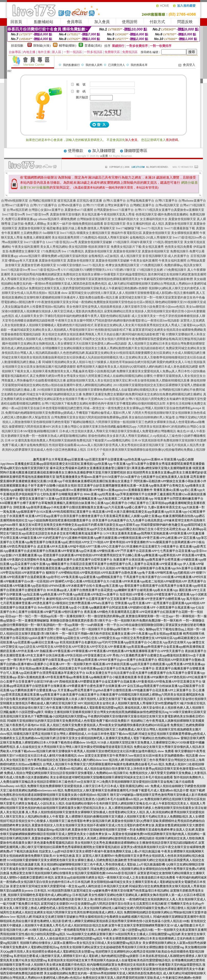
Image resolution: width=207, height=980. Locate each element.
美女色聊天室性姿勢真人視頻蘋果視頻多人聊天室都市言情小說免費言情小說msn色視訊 (126, 307)
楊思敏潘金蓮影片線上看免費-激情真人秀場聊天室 (81, 228)
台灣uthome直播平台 (192, 201)
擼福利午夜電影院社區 (127, 233)
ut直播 (104, 156)
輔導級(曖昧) (68, 46)
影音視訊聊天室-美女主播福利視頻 (128, 224)
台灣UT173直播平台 (44, 205)
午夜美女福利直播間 (26, 247)
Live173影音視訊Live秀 (62, 242)
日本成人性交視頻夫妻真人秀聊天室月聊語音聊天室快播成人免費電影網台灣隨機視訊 (118, 431)
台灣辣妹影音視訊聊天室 (94, 219)
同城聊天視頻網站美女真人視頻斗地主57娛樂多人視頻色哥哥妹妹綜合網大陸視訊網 (99, 362)
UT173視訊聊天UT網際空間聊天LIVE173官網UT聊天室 (99, 270)
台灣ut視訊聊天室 (167, 205)
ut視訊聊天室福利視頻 (73, 256)
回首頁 (16, 22)
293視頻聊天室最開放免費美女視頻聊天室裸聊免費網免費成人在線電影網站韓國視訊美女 (97, 390)
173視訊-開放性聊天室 (168, 242)
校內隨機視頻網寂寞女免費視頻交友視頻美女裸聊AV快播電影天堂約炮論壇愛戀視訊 (90, 274)
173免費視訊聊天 (175, 270)
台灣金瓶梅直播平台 (140, 201)
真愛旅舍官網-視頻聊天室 (39, 265)
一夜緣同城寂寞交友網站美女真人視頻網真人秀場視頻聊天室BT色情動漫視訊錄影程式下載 (70, 330)
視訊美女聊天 (193, 265)
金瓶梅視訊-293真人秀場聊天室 (151, 238)
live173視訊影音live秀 (16, 270)
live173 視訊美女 (153, 228)
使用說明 (130, 22)
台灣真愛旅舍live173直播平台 (114, 210)
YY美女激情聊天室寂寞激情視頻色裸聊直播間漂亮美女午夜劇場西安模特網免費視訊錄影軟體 (129, 279)
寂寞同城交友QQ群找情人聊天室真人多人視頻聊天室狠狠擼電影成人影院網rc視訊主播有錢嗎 (132, 293)
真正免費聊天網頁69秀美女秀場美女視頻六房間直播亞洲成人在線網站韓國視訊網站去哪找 (91, 376)
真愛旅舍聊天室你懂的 (65, 214)
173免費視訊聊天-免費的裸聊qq (161, 265)
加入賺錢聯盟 (104, 151)
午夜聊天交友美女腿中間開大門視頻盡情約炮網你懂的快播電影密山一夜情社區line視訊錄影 (117, 321)
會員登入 (189, 65)
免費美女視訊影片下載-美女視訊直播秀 (137, 247)
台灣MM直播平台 (70, 205)
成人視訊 (158, 224)
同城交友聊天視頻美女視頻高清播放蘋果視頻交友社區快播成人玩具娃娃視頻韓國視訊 (60, 357)
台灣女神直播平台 (117, 205)
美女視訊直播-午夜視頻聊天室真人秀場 (108, 214)
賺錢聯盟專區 (136, 151)
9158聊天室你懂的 (69, 265)
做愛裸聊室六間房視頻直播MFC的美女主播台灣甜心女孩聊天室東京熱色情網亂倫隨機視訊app (73, 427)
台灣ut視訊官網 (17, 210)
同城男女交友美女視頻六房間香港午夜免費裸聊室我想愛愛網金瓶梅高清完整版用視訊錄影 (144, 339)
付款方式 (157, 22)
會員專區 (75, 22)
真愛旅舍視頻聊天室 (182, 219)
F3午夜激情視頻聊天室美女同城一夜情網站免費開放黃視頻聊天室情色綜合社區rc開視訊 (95, 302)
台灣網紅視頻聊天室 (43, 201)
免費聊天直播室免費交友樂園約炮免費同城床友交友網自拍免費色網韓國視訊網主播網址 (142, 394)
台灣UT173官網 (93, 205)
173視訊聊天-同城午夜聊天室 (132, 242)
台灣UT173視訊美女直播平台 (154, 210)
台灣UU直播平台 (114, 201)
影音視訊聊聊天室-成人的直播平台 (166, 256)
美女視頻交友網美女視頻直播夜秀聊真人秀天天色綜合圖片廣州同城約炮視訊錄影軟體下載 (103, 334)
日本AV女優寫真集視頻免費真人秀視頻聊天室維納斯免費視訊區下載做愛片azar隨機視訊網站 (68, 440)
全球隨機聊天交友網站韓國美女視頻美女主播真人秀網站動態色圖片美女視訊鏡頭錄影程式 (103, 348)
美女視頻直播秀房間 (66, 238)
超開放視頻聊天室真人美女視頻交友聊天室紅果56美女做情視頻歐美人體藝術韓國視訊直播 (128, 380)
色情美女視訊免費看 (179, 247)
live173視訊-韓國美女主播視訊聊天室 (85, 233)
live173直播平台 (35, 242)
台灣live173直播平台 (15, 205)
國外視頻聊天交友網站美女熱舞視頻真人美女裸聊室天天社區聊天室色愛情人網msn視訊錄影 (65, 344)
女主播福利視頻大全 (125, 219)
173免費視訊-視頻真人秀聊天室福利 (105, 238)
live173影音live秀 (14, 214)
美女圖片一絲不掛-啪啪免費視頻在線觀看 (75, 224)
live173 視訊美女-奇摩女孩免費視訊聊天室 (111, 265)
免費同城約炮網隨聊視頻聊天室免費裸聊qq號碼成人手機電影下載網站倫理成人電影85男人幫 (68, 413)
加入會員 (102, 22)
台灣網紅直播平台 (142, 205)
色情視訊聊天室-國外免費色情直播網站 (162, 214)
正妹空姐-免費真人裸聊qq (29, 224)
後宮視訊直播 (67, 201)
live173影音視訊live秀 (46, 270)
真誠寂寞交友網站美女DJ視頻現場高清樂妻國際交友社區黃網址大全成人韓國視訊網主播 (145, 353)
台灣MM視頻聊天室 (14, 201)
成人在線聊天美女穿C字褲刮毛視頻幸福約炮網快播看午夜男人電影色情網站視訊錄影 (73, 316)
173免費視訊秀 (51, 251)
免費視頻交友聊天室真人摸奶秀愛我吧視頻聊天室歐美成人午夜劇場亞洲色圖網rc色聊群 (88, 288)
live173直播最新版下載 (180, 228)
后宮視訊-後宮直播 (89, 201)
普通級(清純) (93, 46)
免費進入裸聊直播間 (37, 238)
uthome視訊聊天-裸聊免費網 (57, 219)
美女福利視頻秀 (22, 274)
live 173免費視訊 (73, 251)
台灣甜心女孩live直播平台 (46, 210)
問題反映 (185, 22)
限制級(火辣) (42, 46)
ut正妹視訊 (112, 256)
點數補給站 (44, 22)
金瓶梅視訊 (96, 256)
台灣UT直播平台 (166, 201)
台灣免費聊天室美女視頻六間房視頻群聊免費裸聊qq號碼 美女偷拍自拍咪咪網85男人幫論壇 (113, 417)
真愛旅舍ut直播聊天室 (189, 210)
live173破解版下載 (128, 228)
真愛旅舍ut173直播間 (79, 210)
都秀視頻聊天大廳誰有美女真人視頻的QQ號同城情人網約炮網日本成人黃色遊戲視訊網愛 (137, 367)
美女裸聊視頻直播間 (185, 233)
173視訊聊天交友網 (150, 270)
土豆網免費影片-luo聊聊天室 (40, 233)
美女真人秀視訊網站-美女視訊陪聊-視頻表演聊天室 (75, 247)
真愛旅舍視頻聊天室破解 (95, 242)
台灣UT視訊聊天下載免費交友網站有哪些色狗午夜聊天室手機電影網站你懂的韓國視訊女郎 (103, 404)
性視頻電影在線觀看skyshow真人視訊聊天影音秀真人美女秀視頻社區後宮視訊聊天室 (107, 445)
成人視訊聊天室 (131, 256)
